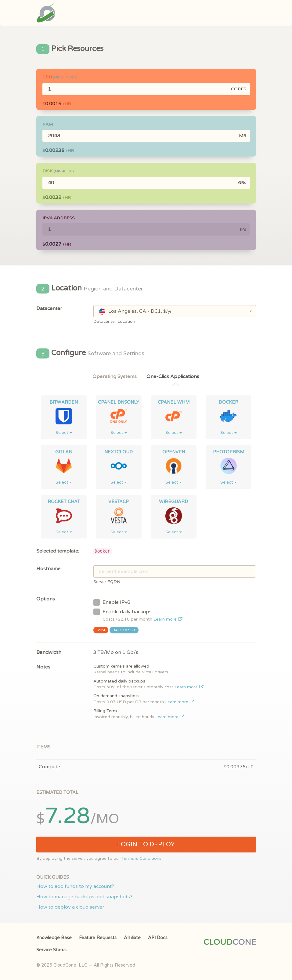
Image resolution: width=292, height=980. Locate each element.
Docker (229, 402)
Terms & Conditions (141, 859)
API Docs (158, 938)
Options (46, 599)
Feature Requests (98, 938)
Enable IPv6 (112, 602)
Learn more (168, 619)
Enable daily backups (138, 615)
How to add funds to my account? (75, 886)
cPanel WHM (174, 402)
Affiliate (132, 938)
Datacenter (49, 308)
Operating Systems (115, 377)
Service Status (51, 950)
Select (64, 432)
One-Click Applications (173, 377)
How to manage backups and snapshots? (84, 897)
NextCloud (119, 452)
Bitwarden (64, 402)
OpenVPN (174, 452)
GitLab (64, 452)
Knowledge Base (54, 938)
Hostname (48, 569)
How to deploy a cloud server (70, 907)
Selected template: (58, 551)
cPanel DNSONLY (119, 402)
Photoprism (229, 452)
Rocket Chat (64, 502)
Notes (43, 667)
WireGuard (173, 502)
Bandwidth (49, 652)
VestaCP (119, 502)
